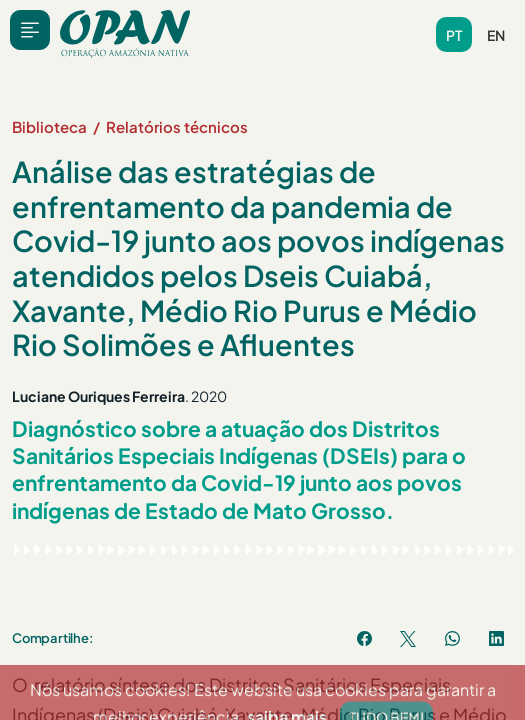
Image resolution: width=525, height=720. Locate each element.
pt (454, 35)
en (496, 35)
